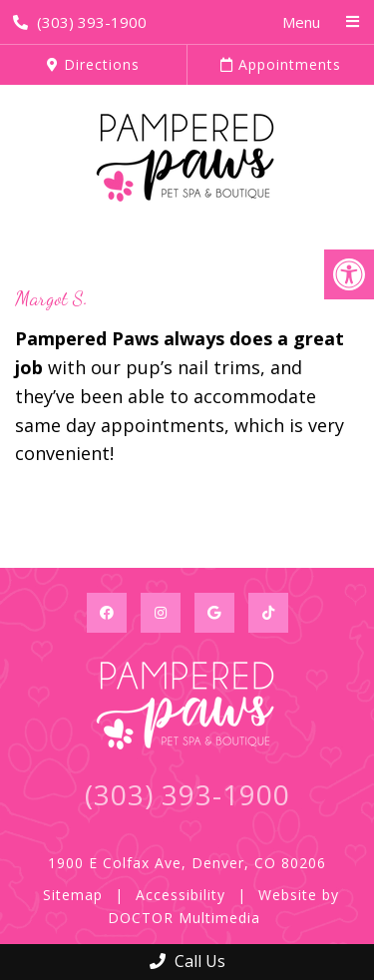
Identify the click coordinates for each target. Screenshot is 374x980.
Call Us (187, 961)
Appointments (281, 64)
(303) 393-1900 (80, 22)
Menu (301, 22)
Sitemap (73, 895)
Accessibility (181, 895)
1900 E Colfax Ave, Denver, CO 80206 (187, 863)
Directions (93, 64)
